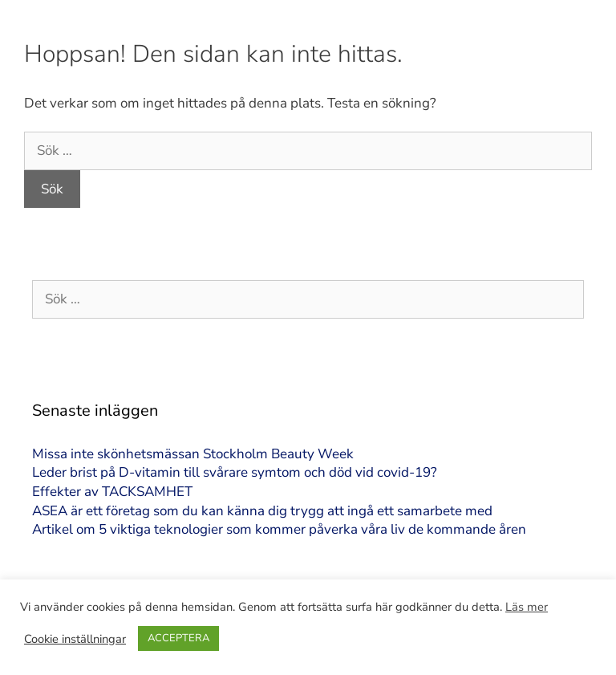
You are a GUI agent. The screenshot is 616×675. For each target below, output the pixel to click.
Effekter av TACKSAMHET (112, 492)
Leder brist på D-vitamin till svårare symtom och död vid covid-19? (235, 472)
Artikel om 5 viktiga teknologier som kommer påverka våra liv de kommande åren (279, 529)
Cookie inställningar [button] (75, 639)
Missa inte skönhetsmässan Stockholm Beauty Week (193, 454)
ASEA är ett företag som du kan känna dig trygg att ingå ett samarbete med (262, 511)
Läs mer (527, 607)
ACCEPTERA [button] (178, 638)
